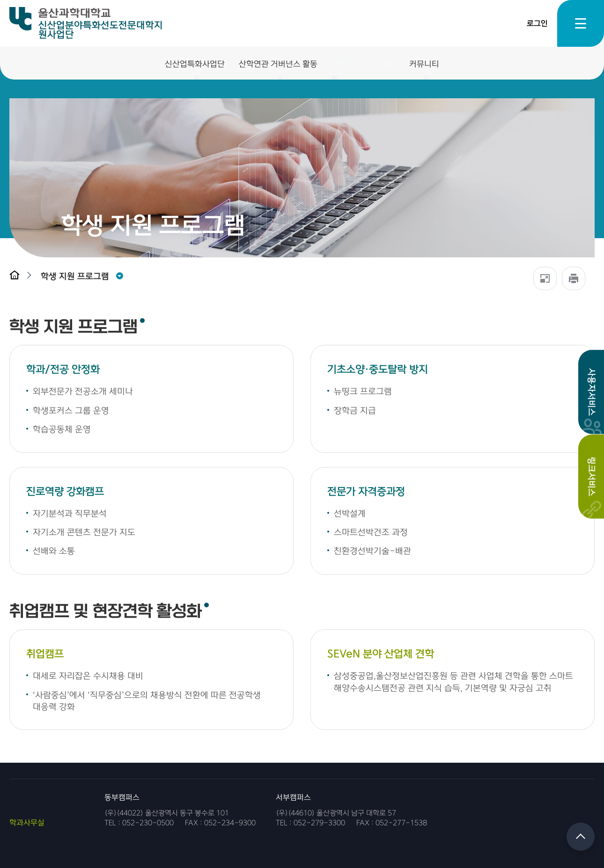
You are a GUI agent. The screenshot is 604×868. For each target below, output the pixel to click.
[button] (77, 276)
